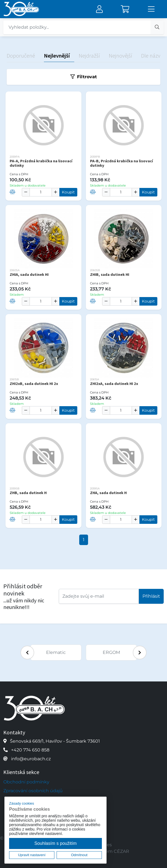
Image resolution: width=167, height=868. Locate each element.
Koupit (68, 192)
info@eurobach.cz (31, 759)
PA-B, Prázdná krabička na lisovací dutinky (121, 163)
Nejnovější (120, 56)
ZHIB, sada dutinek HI (110, 274)
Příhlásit (151, 596)
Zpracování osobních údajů (33, 791)
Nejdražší (89, 56)
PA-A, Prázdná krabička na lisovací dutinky (41, 163)
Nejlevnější (57, 56)
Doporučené (21, 56)
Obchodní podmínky (26, 782)
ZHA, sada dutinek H (108, 493)
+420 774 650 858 (30, 750)
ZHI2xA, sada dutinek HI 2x (114, 384)
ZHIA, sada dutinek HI (29, 274)
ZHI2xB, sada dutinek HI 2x (34, 384)
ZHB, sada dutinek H (28, 493)
